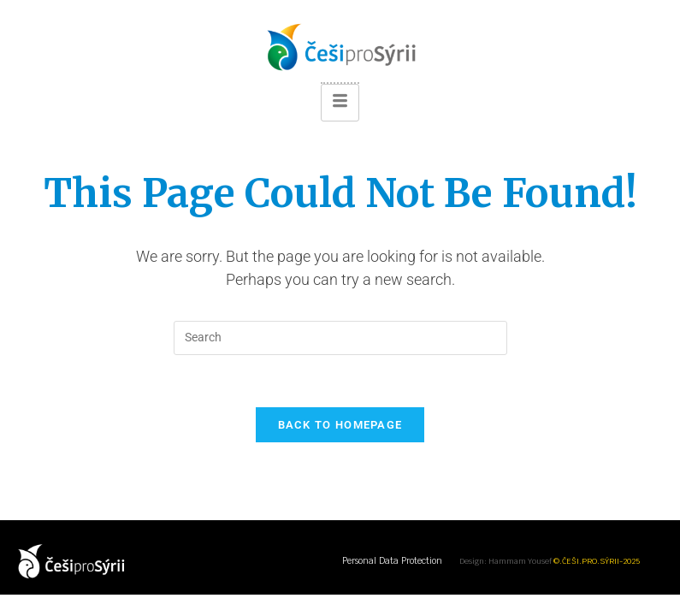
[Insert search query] (340, 338)
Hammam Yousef (520, 561)
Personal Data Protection (392, 561)
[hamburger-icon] (340, 103)
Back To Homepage (340, 425)
